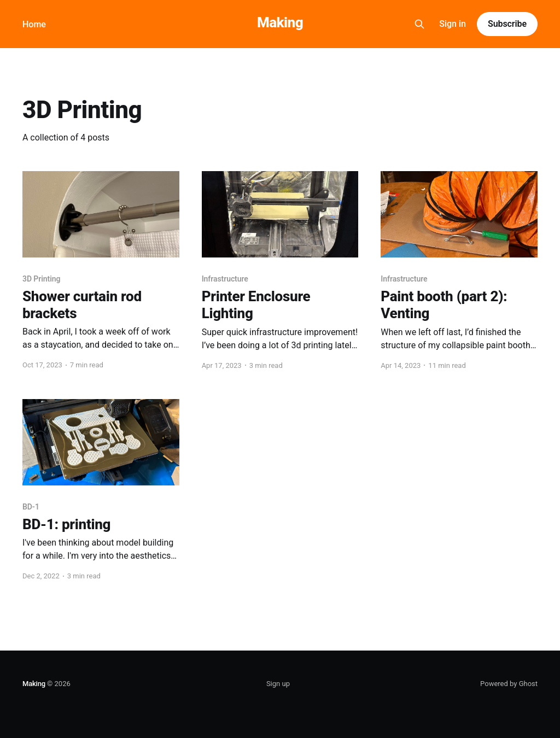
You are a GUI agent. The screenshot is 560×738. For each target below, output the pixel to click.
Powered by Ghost (509, 684)
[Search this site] (419, 24)
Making (280, 23)
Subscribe (507, 24)
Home (34, 24)
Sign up (278, 684)
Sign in (453, 24)
